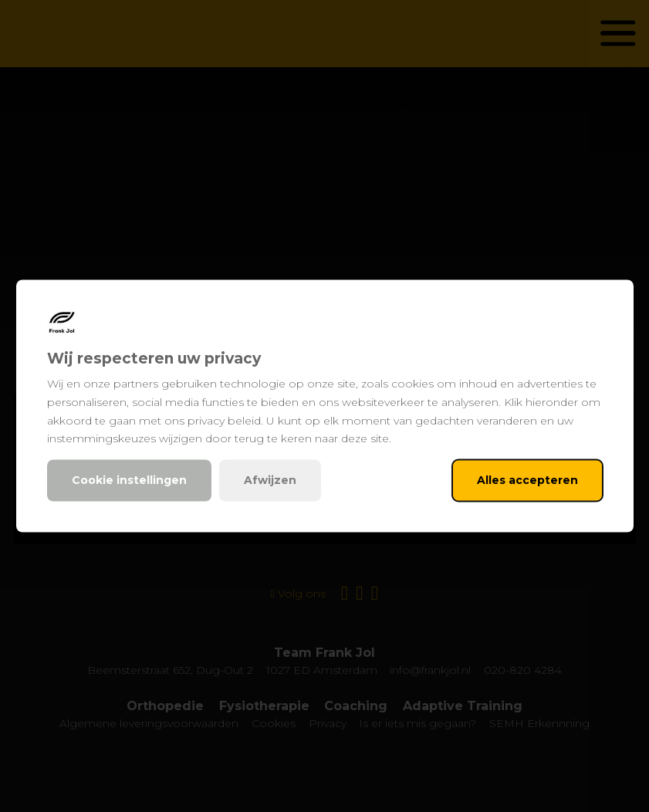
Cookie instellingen (129, 480)
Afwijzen (270, 480)
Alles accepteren (527, 480)
